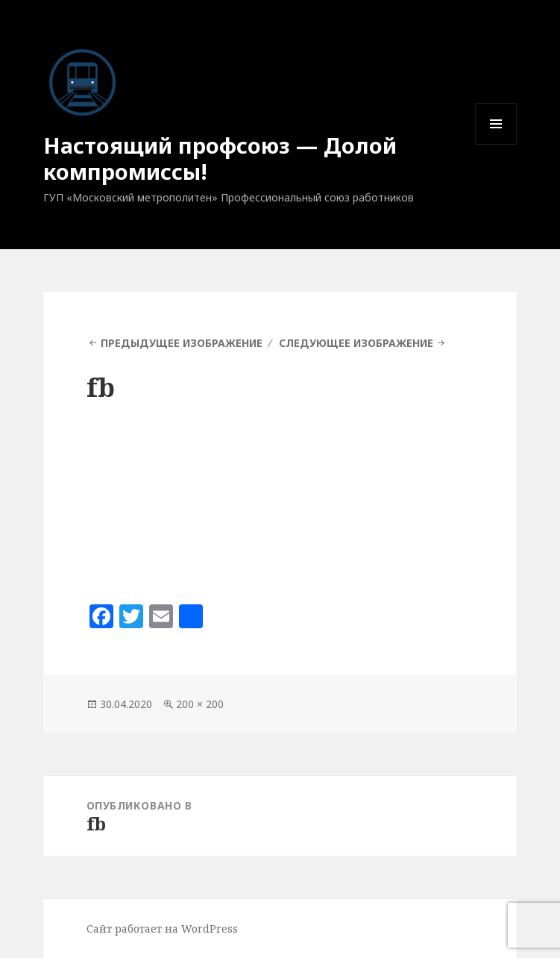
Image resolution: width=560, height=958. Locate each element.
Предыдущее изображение (182, 343)
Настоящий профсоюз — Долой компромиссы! (220, 158)
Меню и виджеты (496, 144)
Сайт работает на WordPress (162, 929)
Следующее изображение (356, 343)
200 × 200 (200, 704)
